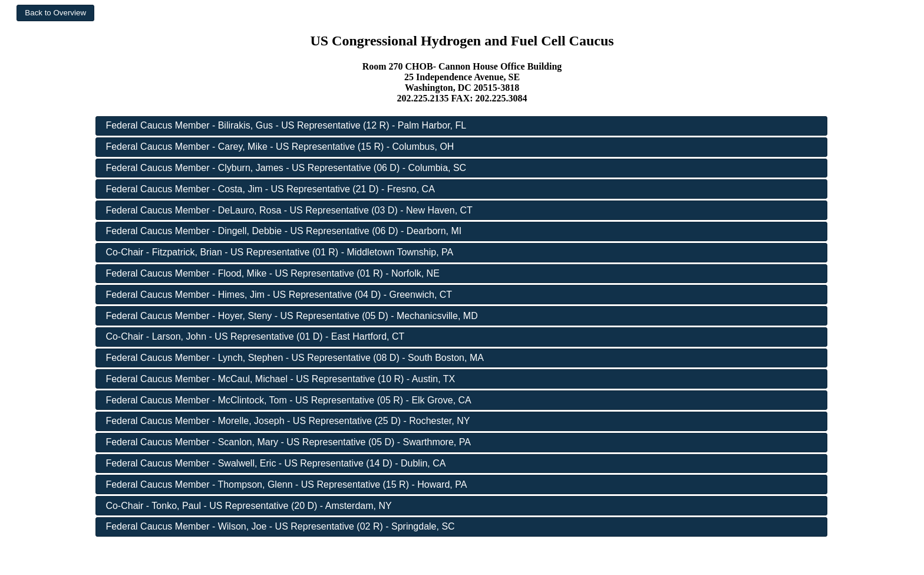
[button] (55, 13)
